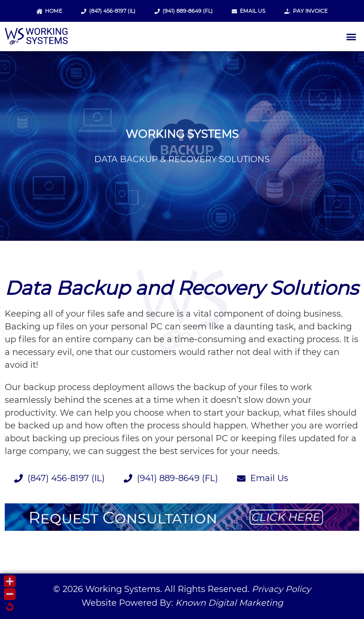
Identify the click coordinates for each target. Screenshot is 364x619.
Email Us (249, 11)
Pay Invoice (306, 11)
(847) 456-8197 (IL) (108, 11)
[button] (351, 37)
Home (49, 11)
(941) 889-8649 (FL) (184, 11)
